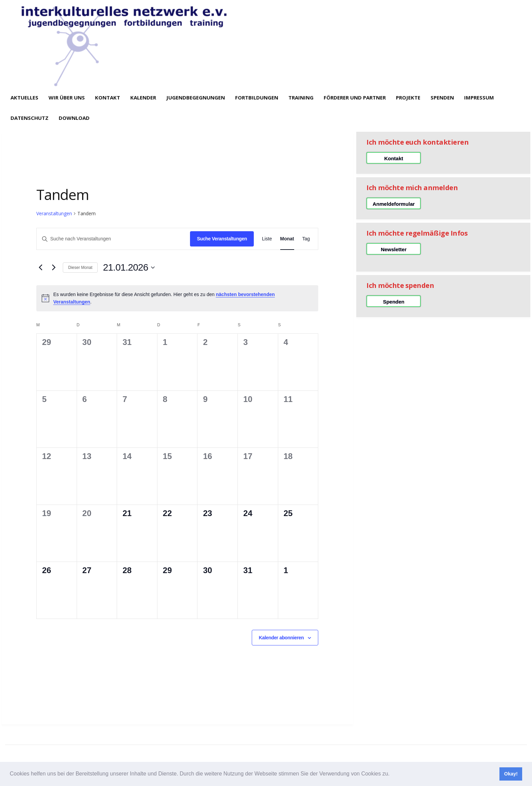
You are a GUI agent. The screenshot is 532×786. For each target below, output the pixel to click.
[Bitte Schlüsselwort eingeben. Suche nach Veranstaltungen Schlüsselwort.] (113, 239)
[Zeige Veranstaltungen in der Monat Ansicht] (287, 239)
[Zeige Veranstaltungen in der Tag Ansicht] (306, 239)
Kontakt (108, 97)
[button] (392, 774)
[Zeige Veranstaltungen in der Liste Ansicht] (267, 239)
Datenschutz (30, 118)
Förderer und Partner (355, 97)
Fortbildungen (257, 97)
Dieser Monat (80, 268)
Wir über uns (67, 97)
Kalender (143, 97)
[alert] (177, 298)
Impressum (479, 97)
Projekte (408, 97)
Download (74, 118)
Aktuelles (24, 97)
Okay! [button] (511, 774)
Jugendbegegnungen (196, 97)
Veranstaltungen (54, 213)
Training (301, 97)
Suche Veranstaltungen (222, 239)
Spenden (442, 97)
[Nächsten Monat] (54, 268)
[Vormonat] (40, 268)
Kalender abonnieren (281, 638)
